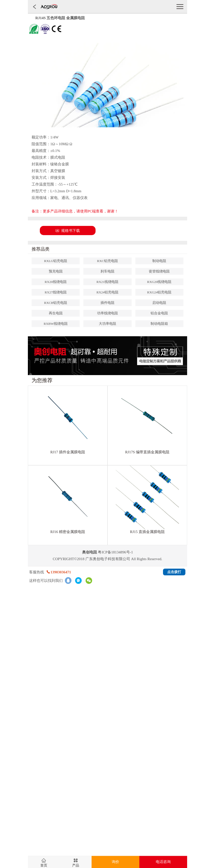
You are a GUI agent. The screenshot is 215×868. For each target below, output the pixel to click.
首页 (44, 866)
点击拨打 (174, 572)
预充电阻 (56, 271)
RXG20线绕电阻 (159, 282)
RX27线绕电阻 (56, 292)
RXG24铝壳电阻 (159, 292)
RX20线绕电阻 (56, 282)
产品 (76, 866)
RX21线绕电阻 (107, 282)
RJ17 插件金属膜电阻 (68, 452)
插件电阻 (107, 303)
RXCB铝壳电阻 (56, 303)
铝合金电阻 (159, 313)
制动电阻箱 (159, 324)
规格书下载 (68, 231)
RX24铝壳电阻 (107, 292)
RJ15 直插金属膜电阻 (147, 532)
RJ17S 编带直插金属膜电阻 (147, 452)
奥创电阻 (90, 552)
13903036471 (59, 572)
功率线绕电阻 (107, 313)
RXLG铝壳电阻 (56, 261)
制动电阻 (159, 261)
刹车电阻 (107, 271)
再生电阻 (56, 313)
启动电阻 (159, 303)
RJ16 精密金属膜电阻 (68, 532)
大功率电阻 (107, 324)
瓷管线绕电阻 (159, 271)
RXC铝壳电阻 (107, 261)
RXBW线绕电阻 (56, 324)
